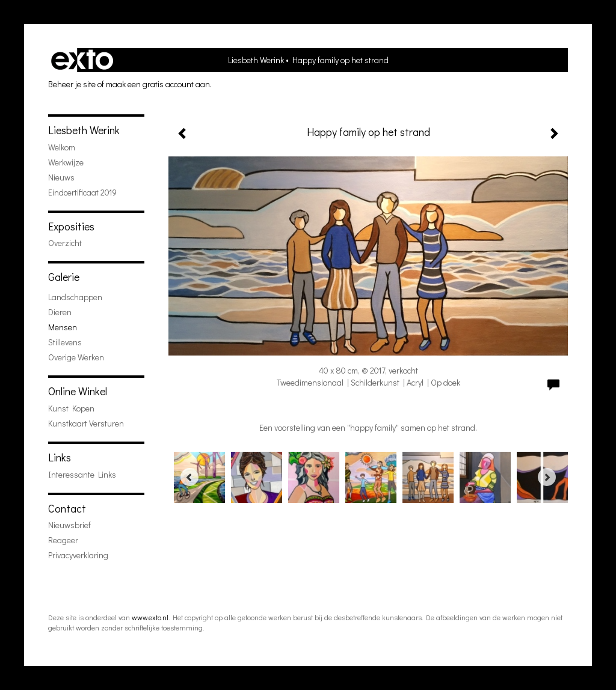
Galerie (64, 277)
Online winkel (78, 391)
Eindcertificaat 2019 (82, 192)
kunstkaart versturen (86, 423)
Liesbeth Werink (256, 60)
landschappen (75, 297)
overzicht (65, 243)
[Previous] (189, 477)
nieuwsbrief (69, 525)
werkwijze (66, 162)
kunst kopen (71, 408)
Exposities (71, 226)
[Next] (547, 477)
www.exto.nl (150, 617)
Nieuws (61, 177)
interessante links (82, 474)
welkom (62, 147)
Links (60, 457)
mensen (63, 327)
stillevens (65, 342)
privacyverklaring (78, 555)
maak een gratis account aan (158, 84)
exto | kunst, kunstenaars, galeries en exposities (82, 60)
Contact (67, 508)
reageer (63, 540)
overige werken (76, 357)
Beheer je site (72, 84)
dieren (60, 312)
